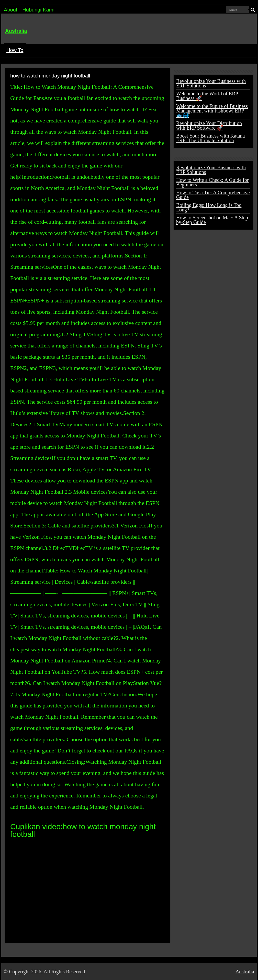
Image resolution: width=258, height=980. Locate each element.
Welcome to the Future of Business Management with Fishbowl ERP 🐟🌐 (212, 111)
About (10, 10)
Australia (16, 31)
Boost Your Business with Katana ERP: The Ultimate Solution (210, 138)
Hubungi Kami (38, 10)
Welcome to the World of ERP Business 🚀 (207, 96)
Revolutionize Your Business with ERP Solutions (211, 83)
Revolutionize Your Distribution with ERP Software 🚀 (209, 126)
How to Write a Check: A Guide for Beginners (212, 182)
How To (15, 50)
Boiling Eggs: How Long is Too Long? (209, 207)
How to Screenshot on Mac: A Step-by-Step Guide (213, 220)
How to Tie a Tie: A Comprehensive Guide (213, 195)
